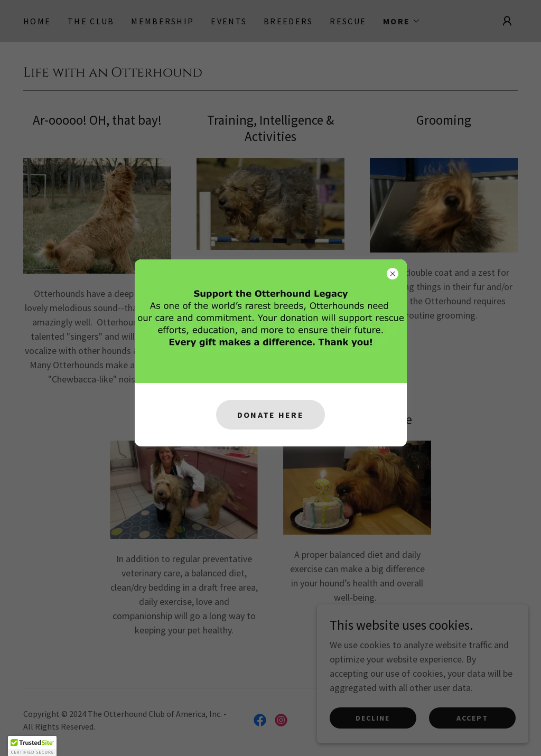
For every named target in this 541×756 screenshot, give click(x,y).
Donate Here (270, 415)
